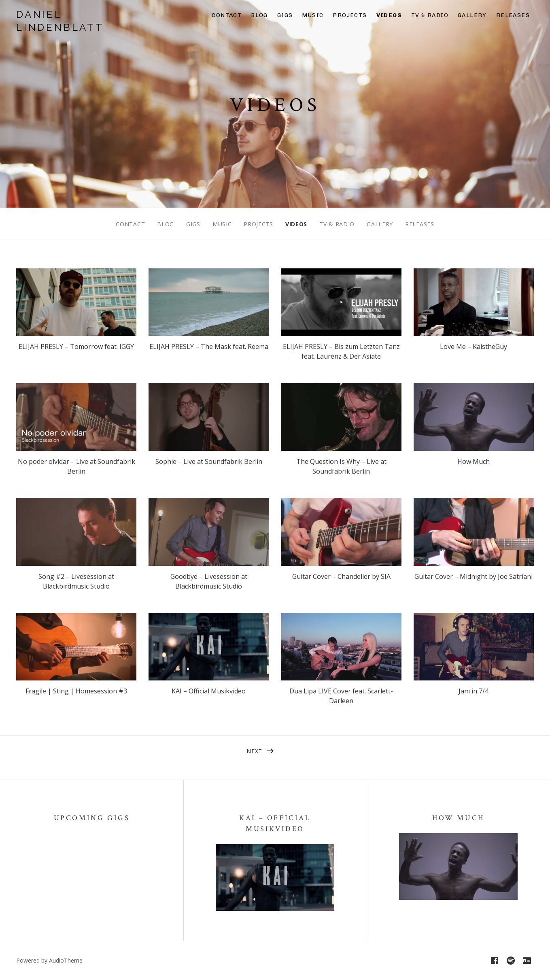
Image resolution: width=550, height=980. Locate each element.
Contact (227, 15)
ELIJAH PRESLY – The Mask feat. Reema (209, 347)
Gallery (472, 15)
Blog (259, 15)
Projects (350, 15)
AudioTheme (66, 960)
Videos (389, 15)
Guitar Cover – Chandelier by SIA (341, 576)
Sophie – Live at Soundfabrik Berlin (209, 461)
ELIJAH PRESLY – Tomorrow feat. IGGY (76, 347)
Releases (513, 15)
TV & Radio (430, 15)
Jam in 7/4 (474, 691)
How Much (474, 461)
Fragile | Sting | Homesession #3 (76, 691)
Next (254, 751)
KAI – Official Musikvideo (209, 691)
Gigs (285, 15)
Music (313, 15)
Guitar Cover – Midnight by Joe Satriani (474, 576)
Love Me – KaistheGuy (474, 347)
